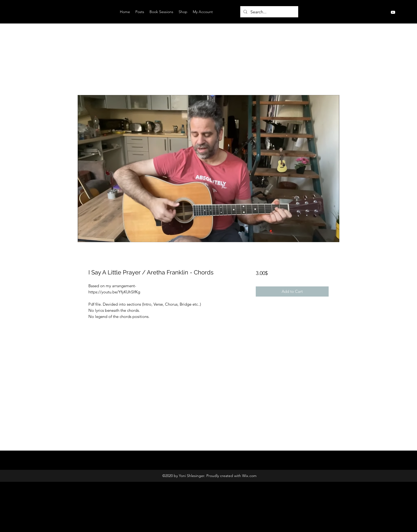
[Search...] (269, 12)
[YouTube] (393, 12)
